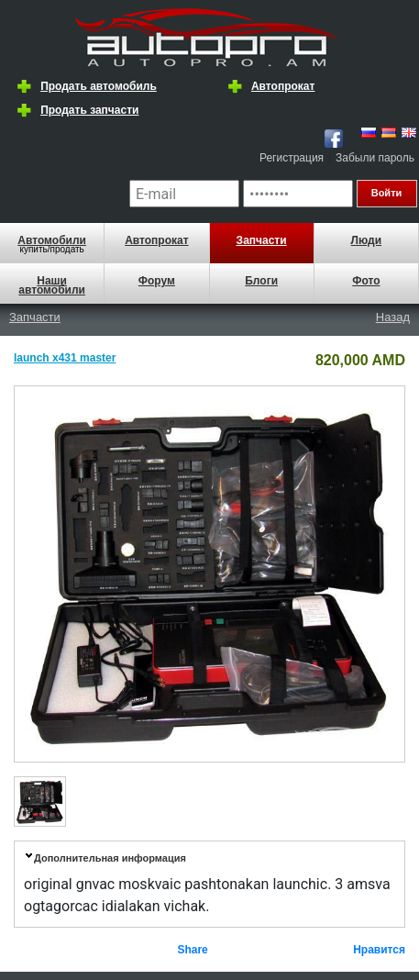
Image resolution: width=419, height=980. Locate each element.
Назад (393, 317)
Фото (366, 281)
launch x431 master (65, 358)
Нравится (379, 950)
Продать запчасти (89, 110)
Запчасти (262, 240)
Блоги (261, 281)
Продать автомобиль (99, 86)
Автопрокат (283, 86)
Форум (157, 281)
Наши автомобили (52, 285)
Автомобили (52, 240)
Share (192, 950)
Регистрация (292, 158)
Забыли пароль (375, 158)
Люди (367, 240)
